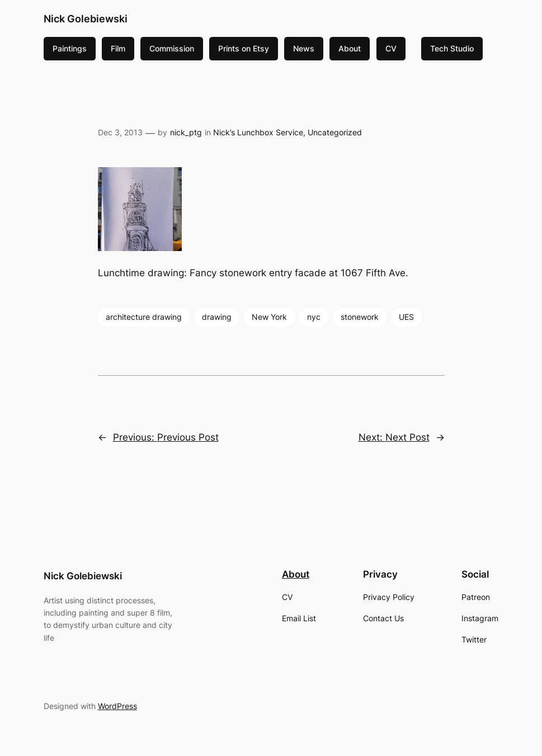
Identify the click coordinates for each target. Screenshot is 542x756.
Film (118, 48)
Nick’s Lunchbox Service (258, 132)
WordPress (117, 706)
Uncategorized (335, 132)
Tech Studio (452, 48)
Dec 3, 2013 (120, 132)
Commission (172, 48)
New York (269, 317)
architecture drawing (144, 317)
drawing (217, 317)
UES (406, 317)
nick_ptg (186, 132)
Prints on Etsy (244, 48)
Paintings (70, 48)
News (304, 48)
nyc (314, 317)
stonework (360, 317)
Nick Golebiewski (86, 19)
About (350, 48)
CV (391, 48)
